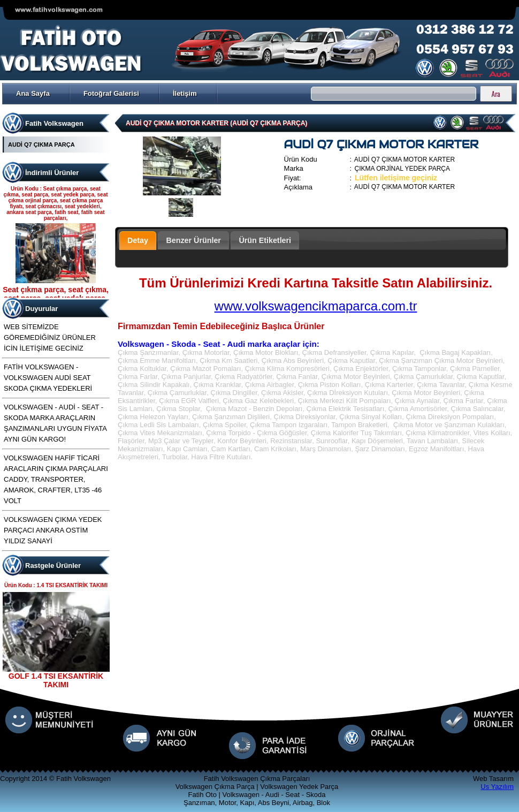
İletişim (185, 93)
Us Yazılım (497, 787)
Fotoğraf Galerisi (111, 93)
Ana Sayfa (33, 93)
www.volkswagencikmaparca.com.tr (316, 306)
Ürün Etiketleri (265, 240)
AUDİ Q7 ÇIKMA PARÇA (41, 145)
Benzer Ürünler (193, 240)
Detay (138, 240)
